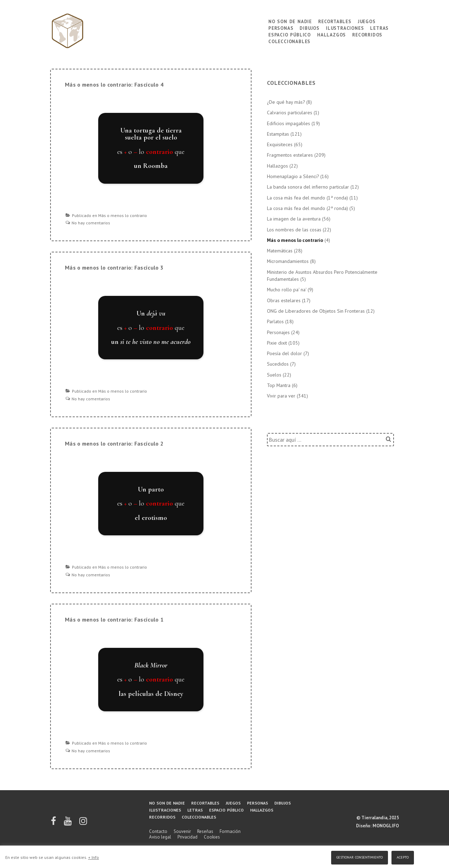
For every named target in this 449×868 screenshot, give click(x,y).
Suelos (274, 375)
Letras (379, 28)
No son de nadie (290, 21)
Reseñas (205, 831)
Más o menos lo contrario (123, 215)
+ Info (93, 857)
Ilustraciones (345, 28)
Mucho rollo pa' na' (287, 290)
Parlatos (275, 321)
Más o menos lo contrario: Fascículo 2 (114, 443)
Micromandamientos (288, 261)
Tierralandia (374, 818)
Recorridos (367, 34)
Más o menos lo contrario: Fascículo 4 (114, 84)
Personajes (278, 332)
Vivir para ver (281, 396)
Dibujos (310, 28)
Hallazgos (331, 34)
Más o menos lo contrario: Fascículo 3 (114, 267)
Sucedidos (278, 364)
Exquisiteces (280, 144)
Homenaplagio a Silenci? (293, 176)
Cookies (212, 837)
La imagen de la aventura (294, 219)
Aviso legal (160, 837)
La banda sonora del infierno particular (308, 187)
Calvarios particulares (290, 113)
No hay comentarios (91, 223)
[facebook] (54, 823)
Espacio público (290, 34)
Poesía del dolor (284, 353)
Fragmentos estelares (290, 155)
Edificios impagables (289, 123)
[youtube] (68, 823)
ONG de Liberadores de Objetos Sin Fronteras (316, 311)
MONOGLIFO (386, 826)
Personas (281, 28)
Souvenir (182, 831)
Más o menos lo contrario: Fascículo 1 (114, 619)
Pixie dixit (277, 343)
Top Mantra (279, 385)
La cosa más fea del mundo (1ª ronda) (307, 198)
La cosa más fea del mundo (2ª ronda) (307, 208)
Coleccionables (289, 41)
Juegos (367, 21)
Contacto (158, 831)
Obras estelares (284, 300)
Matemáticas (280, 251)
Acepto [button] (403, 857)
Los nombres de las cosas (294, 230)
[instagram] (83, 823)
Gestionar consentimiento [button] (360, 857)
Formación (230, 831)
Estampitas (278, 134)
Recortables (335, 21)
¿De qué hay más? (286, 102)
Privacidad (187, 837)
